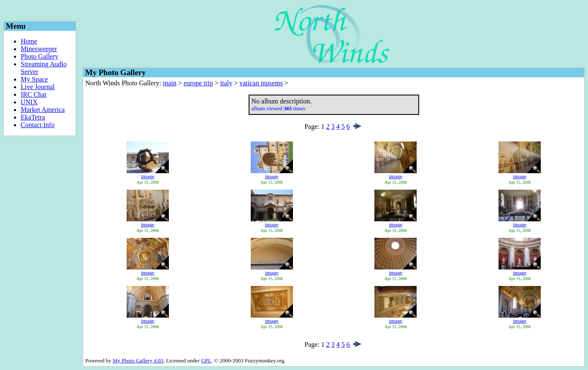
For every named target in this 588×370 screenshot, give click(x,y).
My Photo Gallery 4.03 (138, 360)
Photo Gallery (39, 56)
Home (29, 41)
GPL (206, 360)
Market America (43, 110)
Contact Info (38, 125)
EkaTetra (33, 117)
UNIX (29, 102)
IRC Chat (34, 94)
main (170, 83)
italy (226, 83)
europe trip (198, 83)
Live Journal (38, 87)
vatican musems (261, 83)
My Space (34, 79)
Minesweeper (39, 49)
